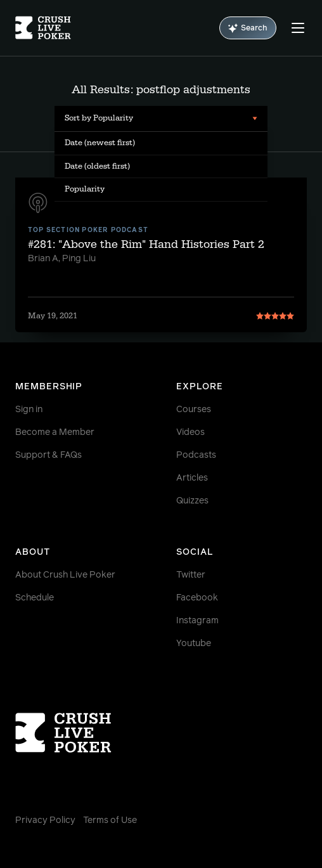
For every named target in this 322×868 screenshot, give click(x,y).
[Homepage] (43, 28)
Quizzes (192, 501)
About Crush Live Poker (65, 575)
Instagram (197, 621)
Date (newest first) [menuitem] (100, 143)
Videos (190, 432)
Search (248, 28)
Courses (194, 410)
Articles (192, 478)
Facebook (197, 598)
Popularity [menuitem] (85, 189)
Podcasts (196, 455)
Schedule (35, 598)
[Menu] (298, 28)
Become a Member (55, 432)
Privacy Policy (45, 820)
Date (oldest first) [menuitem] (97, 166)
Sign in (29, 410)
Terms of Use (110, 820)
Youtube (194, 644)
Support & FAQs (48, 455)
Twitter (191, 575)
